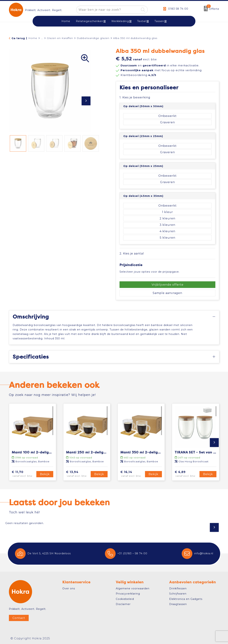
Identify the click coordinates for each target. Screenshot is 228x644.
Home (33, 38)
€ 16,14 (132, 474)
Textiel (142, 21)
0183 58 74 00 (178, 9)
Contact (19, 618)
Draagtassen (178, 604)
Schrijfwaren (178, 594)
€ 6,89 (186, 474)
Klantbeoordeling (138, 75)
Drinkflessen (178, 588)
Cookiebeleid (125, 599)
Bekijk (45, 474)
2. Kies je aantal (132, 253)
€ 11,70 (24, 474)
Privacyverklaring (128, 594)
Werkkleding (120, 21)
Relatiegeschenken (90, 21)
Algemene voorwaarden (133, 588)
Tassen (159, 21)
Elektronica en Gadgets (186, 599)
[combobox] (108, 10)
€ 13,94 (78, 474)
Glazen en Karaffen (60, 38)
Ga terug (18, 38)
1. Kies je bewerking (135, 97)
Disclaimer (123, 604)
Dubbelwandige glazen (93, 38)
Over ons (69, 588)
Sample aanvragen (167, 293)
